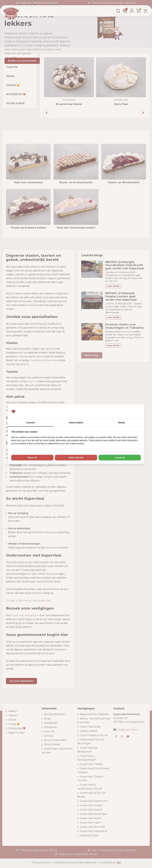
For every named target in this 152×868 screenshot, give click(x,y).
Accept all (120, 458)
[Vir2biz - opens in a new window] (137, 411)
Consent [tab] (30, 423)
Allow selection (76, 458)
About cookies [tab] (76, 423)
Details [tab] (122, 423)
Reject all (32, 458)
